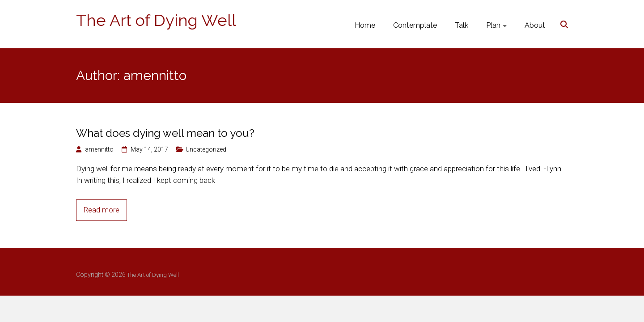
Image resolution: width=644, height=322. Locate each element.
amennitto (99, 149)
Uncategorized (206, 149)
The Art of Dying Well (156, 20)
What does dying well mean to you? (165, 133)
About (535, 25)
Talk (462, 25)
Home (365, 25)
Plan (493, 25)
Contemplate (415, 25)
